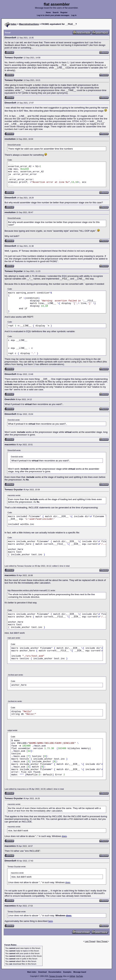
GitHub (72, 976)
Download (43, 972)
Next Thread (102, 941)
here (50, 921)
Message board (80, 972)
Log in (74, 15)
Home (48, 13)
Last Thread (90, 941)
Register (64, 13)
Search (56, 13)
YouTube (79, 976)
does (64, 836)
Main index (32, 972)
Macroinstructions (29, 24)
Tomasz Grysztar (56, 976)
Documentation (55, 972)
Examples (67, 972)
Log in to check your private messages (53, 15)
